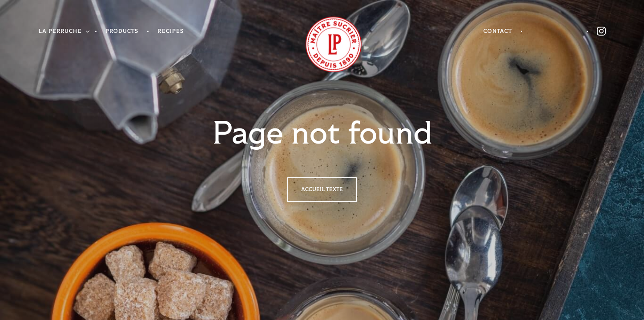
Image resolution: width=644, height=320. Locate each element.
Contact (498, 31)
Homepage (322, 45)
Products (122, 31)
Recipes (171, 31)
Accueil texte (322, 190)
